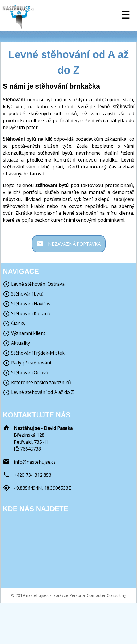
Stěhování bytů (23, 294)
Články (14, 323)
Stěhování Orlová (26, 373)
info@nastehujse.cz (35, 462)
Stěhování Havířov (27, 304)
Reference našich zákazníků (37, 382)
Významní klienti (25, 333)
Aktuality (16, 343)
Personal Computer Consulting (98, 595)
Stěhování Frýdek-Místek (34, 353)
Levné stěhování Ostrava (34, 284)
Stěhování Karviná (27, 313)
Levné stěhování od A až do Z (38, 392)
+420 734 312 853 (33, 475)
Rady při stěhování (27, 363)
